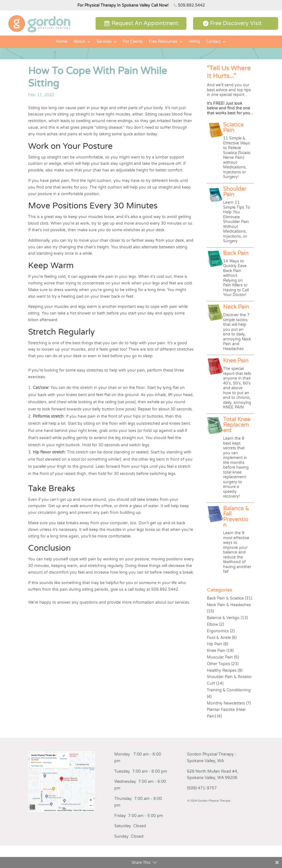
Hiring (194, 42)
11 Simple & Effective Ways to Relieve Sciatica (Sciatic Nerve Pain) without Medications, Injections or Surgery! (237, 158)
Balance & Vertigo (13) (227, 618)
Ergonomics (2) (221, 631)
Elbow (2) (215, 624)
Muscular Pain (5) (223, 657)
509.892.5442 (191, 5)
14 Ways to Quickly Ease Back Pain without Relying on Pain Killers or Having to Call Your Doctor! (236, 278)
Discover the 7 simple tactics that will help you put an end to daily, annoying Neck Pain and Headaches (237, 332)
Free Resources (163, 42)
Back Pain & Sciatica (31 (229, 598)
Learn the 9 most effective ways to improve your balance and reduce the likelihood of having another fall (237, 552)
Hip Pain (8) (217, 644)
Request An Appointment (145, 23)
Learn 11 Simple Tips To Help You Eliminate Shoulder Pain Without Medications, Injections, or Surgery (237, 222)
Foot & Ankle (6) (222, 638)
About (79, 42)
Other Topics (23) (223, 664)
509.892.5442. (165, 589)
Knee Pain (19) (220, 651)
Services (104, 42)
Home (62, 42)
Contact (213, 42)
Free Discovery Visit (236, 23)
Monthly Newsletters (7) (229, 703)
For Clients (133, 42)
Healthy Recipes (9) (225, 671)
